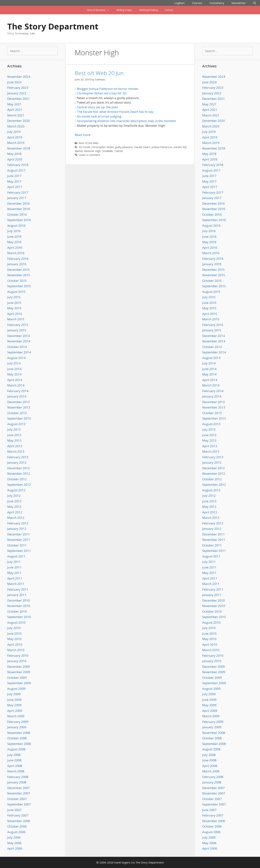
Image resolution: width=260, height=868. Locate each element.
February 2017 (18, 192)
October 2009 (17, 678)
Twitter (119, 151)
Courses (197, 3)
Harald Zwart (142, 147)
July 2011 (14, 562)
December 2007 (19, 788)
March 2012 (16, 518)
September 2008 (19, 744)
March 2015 (16, 319)
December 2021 (19, 99)
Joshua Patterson (162, 147)
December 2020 (19, 121)
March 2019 (16, 143)
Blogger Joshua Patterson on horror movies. (108, 89)
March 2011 (16, 584)
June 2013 (14, 435)
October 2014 (17, 347)
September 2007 (19, 804)
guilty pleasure (124, 147)
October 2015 (17, 281)
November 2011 (19, 540)
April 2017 (15, 187)
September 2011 (19, 551)
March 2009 (16, 716)
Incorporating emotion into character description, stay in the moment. (127, 121)
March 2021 (16, 115)
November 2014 (19, 341)
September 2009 (19, 683)
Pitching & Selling (148, 10)
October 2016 (17, 214)
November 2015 (19, 275)
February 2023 (18, 88)
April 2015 (15, 314)
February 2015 (18, 325)
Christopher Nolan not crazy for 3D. (102, 93)
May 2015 (14, 308)
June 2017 (14, 176)
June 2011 (14, 567)
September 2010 (19, 617)
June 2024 (14, 82)
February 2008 (18, 777)
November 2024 (19, 77)
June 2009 (14, 700)
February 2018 (18, 165)
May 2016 (14, 242)
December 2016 (19, 203)
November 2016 (19, 209)
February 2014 (18, 391)
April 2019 (15, 137)
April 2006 (15, 848)
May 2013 (14, 440)
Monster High (92, 151)
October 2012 (17, 479)
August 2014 (16, 358)
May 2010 (14, 639)
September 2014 (19, 352)
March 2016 (16, 253)
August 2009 (16, 689)
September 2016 (19, 220)
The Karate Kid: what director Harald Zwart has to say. (115, 112)
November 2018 (19, 148)
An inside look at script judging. (99, 116)
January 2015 (17, 330)
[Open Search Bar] (255, 3)
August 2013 (16, 424)
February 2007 (18, 815)
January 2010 (17, 661)
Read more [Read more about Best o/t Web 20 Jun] (83, 135)
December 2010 (19, 600)
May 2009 (14, 705)
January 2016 (17, 264)
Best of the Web (89, 143)
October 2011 (17, 545)
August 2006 (16, 832)
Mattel (79, 151)
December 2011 (19, 534)
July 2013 (14, 429)
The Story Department (53, 26)
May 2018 (14, 154)
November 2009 (19, 672)
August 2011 (16, 556)
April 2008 (15, 766)
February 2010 (18, 656)
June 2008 (14, 760)
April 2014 (15, 380)
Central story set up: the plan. (98, 107)
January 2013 (17, 462)
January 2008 (17, 782)
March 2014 (16, 385)
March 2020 (16, 126)
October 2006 (17, 826)
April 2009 (15, 711)
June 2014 (14, 369)
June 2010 (14, 633)
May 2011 (14, 573)
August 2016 (16, 225)
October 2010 (17, 611)
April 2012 (15, 512)
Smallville (108, 151)
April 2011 (15, 578)
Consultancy (217, 3)
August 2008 (16, 749)
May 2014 (14, 374)
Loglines (180, 3)
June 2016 (14, 237)
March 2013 (16, 451)
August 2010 (16, 622)
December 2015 (19, 270)
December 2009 (19, 667)
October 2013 (17, 413)
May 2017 (14, 181)
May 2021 (14, 104)
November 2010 (19, 606)
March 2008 (16, 771)
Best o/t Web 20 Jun (99, 73)
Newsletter (239, 3)
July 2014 (14, 363)
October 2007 (17, 799)
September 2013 (19, 418)
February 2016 (18, 259)
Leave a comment (89, 155)
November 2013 (19, 407)
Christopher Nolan (103, 147)
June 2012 (14, 501)
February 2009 (18, 722)
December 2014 (19, 336)
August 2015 (16, 292)
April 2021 (15, 110)
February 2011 (18, 589)
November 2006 (19, 821)
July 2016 (14, 231)
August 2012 (16, 490)
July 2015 (14, 297)
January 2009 (17, 727)
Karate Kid (180, 147)
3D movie (84, 147)
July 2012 (14, 496)
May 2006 (14, 843)
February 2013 (18, 457)
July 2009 (14, 694)
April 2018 (15, 159)
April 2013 (15, 446)
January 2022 (17, 93)
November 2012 (19, 473)
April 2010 (15, 644)
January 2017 (17, 198)
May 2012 (14, 507)
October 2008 (17, 738)
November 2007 (19, 793)
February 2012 (18, 523)
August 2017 (16, 170)
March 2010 (16, 650)
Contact (169, 10)
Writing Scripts (124, 10)
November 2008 (19, 733)
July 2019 (14, 132)
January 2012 (17, 529)
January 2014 (17, 396)
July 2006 (14, 837)
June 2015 (14, 303)
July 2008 (14, 755)
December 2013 (19, 402)
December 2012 (19, 468)
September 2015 (19, 286)
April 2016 (15, 248)
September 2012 (19, 485)
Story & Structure (100, 10)
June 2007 (14, 810)
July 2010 (14, 628)
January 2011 (17, 595)
